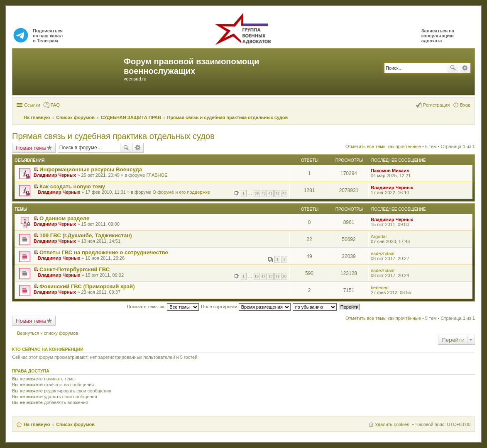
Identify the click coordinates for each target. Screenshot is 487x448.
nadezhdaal (383, 253)
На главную (37, 424)
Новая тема (31, 148)
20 (284, 276)
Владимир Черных (55, 175)
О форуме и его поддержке (181, 192)
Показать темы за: (163, 307)
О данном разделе (64, 218)
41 (271, 193)
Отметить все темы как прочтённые (383, 146)
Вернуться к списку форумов (48, 333)
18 (271, 276)
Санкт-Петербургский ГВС (75, 269)
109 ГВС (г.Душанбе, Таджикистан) (86, 235)
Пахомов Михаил (390, 170)
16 (257, 276)
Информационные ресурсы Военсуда (91, 169)
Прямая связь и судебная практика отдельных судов (113, 136)
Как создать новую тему (72, 186)
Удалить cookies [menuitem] (392, 424)
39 (257, 193)
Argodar (379, 236)
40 (264, 193)
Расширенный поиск (465, 68)
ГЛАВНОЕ (157, 175)
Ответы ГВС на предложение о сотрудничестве (104, 252)
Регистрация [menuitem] (436, 105)
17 (264, 276)
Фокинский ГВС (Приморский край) (87, 286)
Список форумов (75, 424)
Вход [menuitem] (465, 105)
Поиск (453, 68)
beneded (380, 287)
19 (277, 276)
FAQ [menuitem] (55, 105)
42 (277, 193)
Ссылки (32, 105)
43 (284, 193)
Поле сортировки (246, 307)
